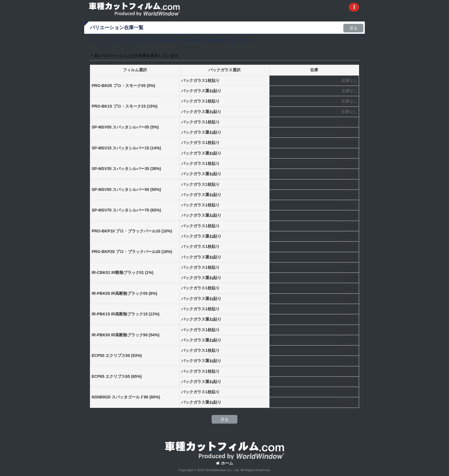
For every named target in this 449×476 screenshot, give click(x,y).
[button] (354, 7)
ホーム (224, 463)
